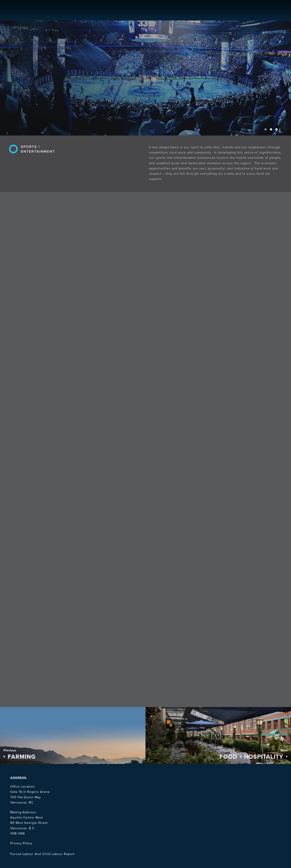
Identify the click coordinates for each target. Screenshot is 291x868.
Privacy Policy (21, 843)
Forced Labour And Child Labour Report (43, 854)
